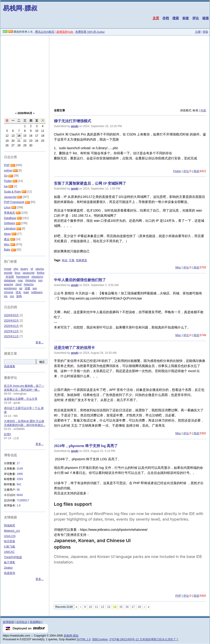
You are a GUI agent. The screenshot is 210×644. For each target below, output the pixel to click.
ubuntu (40, 269)
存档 (166, 18)
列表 (203, 110)
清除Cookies (100, 639)
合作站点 (22, 622)
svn (40, 280)
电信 (65, 260)
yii (32, 269)
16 (127, 607)
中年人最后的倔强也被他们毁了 (80, 280)
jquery (24, 269)
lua (6, 186)
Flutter (177, 171)
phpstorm (37, 277)
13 (109, 607)
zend (18, 284)
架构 (19, 296)
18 (139, 607)
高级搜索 (10, 366)
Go (6, 176)
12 (103, 607)
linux (18, 273)
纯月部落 (10, 541)
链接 (206, 18)
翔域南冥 (10, 525)
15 (121, 607)
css (12, 296)
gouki (75, 126)
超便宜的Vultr (65, 32)
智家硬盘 (82, 260)
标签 (186, 18)
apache (8, 284)
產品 (7, 239)
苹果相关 (10, 213)
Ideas (7, 234)
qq (21, 288)
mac (20, 280)
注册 (198, 32)
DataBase (10, 218)
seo (35, 288)
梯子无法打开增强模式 (72, 121)
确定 (42, 362)
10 (90, 607)
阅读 (196, 171)
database (10, 280)
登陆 (205, 32)
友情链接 (8, 622)
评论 (196, 18)
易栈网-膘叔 (20, 8)
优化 (18, 292)
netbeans (37, 292)
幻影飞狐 (10, 547)
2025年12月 (11, 331)
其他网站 (35, 622)
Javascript (10, 197)
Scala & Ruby (12, 192)
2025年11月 (11, 336)
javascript (29, 273)
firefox (41, 273)
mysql (8, 269)
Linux (7, 207)
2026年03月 (11, 315)
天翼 (72, 260)
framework (23, 277)
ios (6, 296)
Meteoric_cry (12, 531)
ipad (26, 292)
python (8, 171)
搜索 (176, 18)
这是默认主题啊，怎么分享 (21, 399)
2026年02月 (11, 321)
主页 (156, 18)
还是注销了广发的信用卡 (74, 348)
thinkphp (31, 280)
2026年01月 (11, 326)
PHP (178, 596)
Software (9, 223)
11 (96, 607)
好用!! (8, 434)
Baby (7, 250)
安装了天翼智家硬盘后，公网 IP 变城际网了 (90, 183)
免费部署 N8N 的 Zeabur (90, 32)
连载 (27, 288)
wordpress (10, 288)
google (8, 273)
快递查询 (10, 573)
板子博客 (10, 562)
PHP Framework (14, 202)
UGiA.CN (10, 536)
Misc (178, 267)
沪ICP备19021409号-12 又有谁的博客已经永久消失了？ (144, 639)
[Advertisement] (105, 70)
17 (133, 607)
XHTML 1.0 (84, 639)
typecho (29, 284)
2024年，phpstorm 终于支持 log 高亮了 (86, 446)
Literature (10, 229)
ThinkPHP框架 (13, 557)
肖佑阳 (10, 277)
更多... (39, 342)
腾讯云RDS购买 (45, 32)
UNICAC (9, 552)
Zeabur (8, 568)
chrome (9, 292)
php (16, 269)
